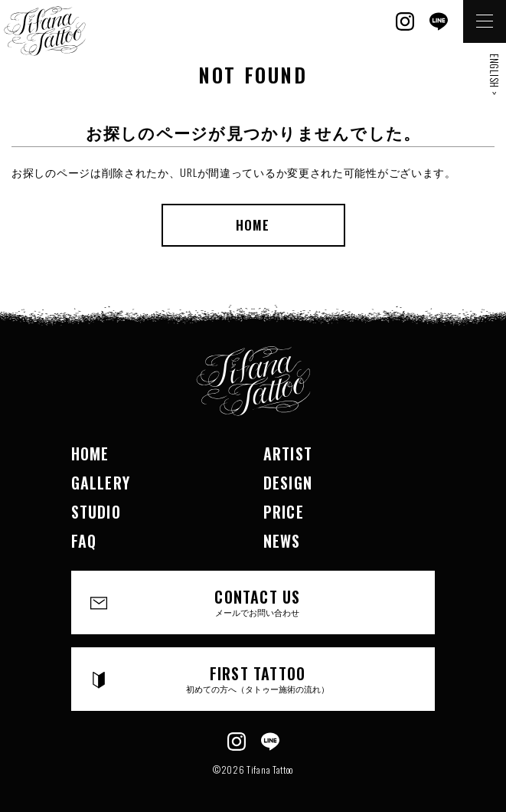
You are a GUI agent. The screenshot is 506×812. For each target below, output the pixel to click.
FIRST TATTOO (258, 678)
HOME (253, 225)
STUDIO (96, 512)
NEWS (282, 541)
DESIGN (288, 483)
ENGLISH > (495, 74)
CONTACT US (258, 602)
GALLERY (101, 483)
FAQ (84, 541)
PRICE (284, 512)
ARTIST (288, 453)
